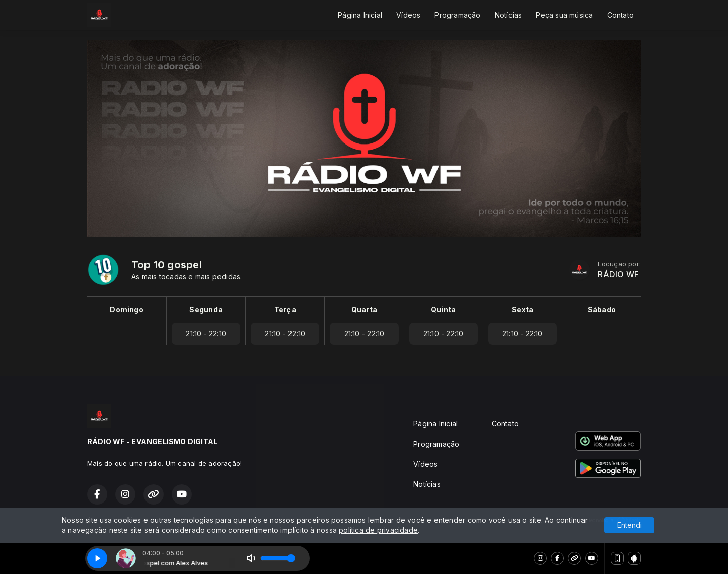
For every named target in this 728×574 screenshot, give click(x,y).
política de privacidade (378, 530)
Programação (457, 15)
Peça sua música (564, 15)
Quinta (443, 309)
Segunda (206, 309)
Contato (621, 15)
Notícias (508, 15)
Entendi (630, 525)
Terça (285, 309)
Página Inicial (360, 15)
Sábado (602, 309)
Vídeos (408, 15)
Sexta (522, 309)
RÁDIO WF (618, 275)
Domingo (126, 309)
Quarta (364, 309)
